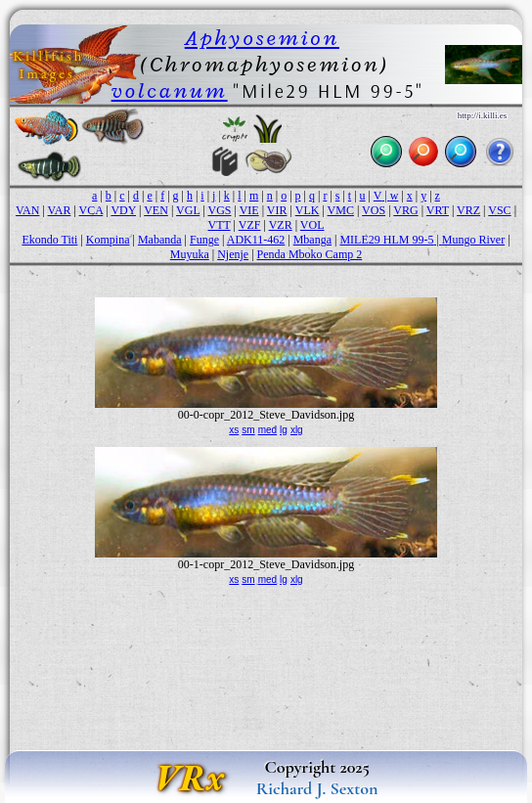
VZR (281, 225)
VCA (91, 210)
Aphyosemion (262, 38)
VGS (219, 210)
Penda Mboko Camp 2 (310, 254)
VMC (341, 210)
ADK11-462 (256, 240)
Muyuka (190, 254)
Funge (204, 240)
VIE (249, 210)
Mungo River (473, 240)
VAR (60, 210)
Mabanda (160, 240)
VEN (156, 210)
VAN (27, 210)
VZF (250, 225)
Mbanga (312, 240)
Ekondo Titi (49, 240)
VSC (499, 210)
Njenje (233, 254)
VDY (123, 210)
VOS (374, 210)
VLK (308, 210)
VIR (277, 210)
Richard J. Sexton (317, 788)
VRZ (468, 210)
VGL (188, 210)
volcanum (170, 90)
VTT (219, 225)
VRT (438, 210)
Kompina (108, 240)
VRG (405, 210)
